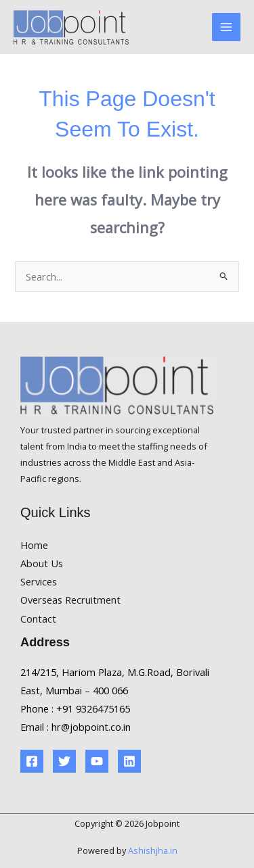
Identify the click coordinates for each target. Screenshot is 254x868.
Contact (38, 619)
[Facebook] (32, 761)
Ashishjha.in (153, 850)
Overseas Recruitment (70, 600)
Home (34, 545)
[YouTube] (97, 761)
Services (39, 581)
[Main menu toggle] (226, 27)
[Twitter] (64, 761)
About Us (42, 563)
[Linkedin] (129, 761)
